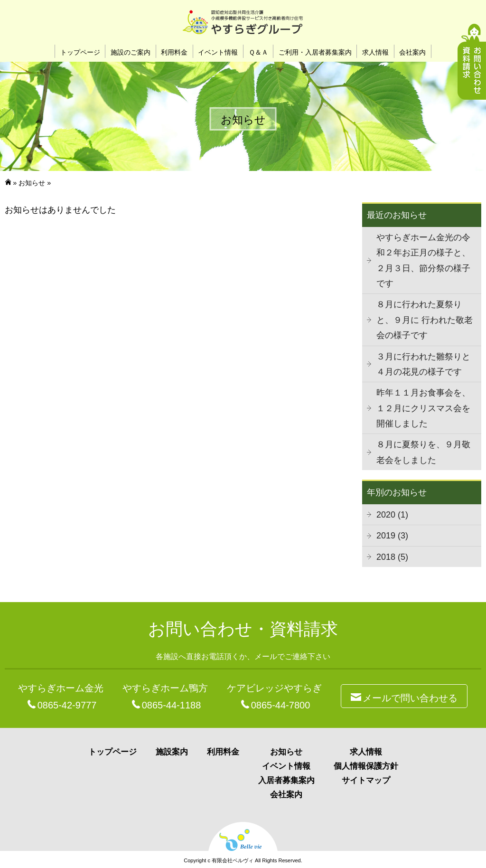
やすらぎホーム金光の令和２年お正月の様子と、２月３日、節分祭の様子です (423, 260)
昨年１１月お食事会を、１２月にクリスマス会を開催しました (423, 408)
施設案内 (172, 752)
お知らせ (32, 183)
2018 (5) (392, 557)
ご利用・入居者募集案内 (315, 52)
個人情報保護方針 (366, 766)
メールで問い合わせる (404, 696)
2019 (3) (392, 536)
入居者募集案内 (286, 780)
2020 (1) (392, 515)
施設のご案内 (131, 52)
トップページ (80, 52)
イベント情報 (218, 52)
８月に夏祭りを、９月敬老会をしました (423, 452)
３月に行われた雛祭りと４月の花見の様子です (423, 364)
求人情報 (375, 52)
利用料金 (174, 52)
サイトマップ (366, 780)
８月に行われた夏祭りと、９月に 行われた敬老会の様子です (425, 320)
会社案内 (412, 52)
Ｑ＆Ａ (258, 52)
